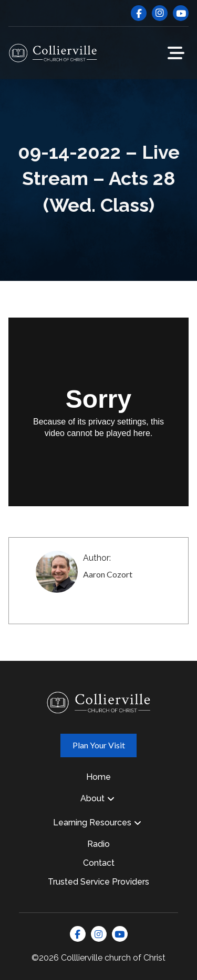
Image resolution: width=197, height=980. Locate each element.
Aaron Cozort (108, 574)
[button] (176, 53)
